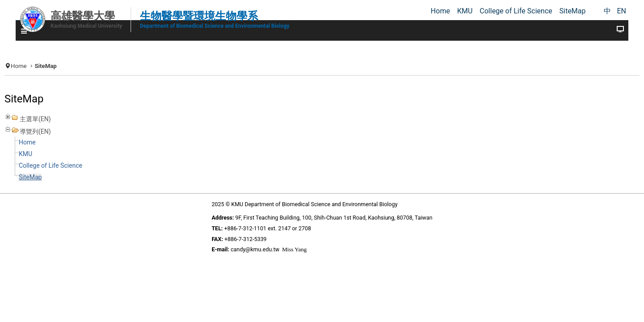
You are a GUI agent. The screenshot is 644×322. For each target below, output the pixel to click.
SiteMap (86, 186)
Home (75, 63)
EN (621, 11)
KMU (82, 162)
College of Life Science (111, 174)
